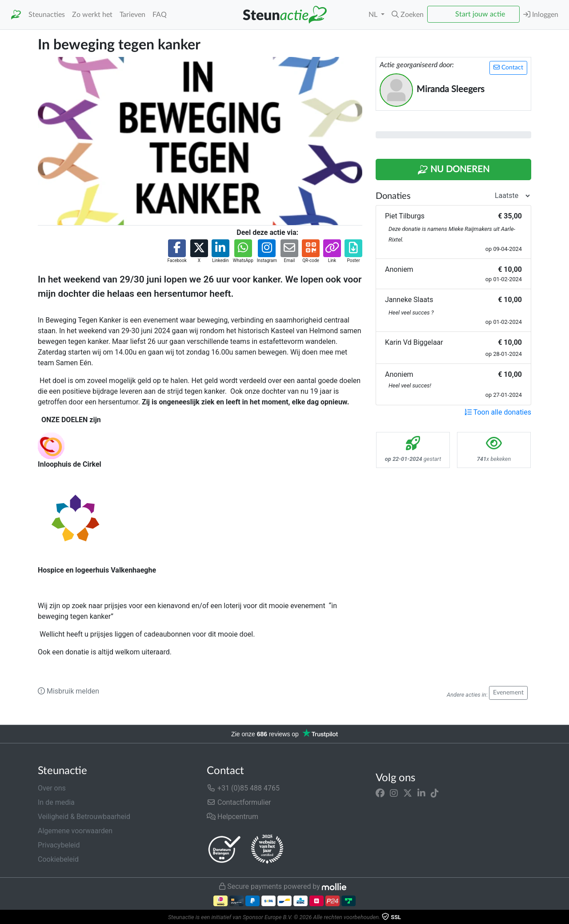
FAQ (160, 15)
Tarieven (132, 15)
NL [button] (374, 15)
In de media (56, 802)
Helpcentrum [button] (232, 817)
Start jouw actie (480, 14)
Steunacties (47, 15)
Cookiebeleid (58, 859)
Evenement (508, 693)
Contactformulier (239, 802)
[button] (408, 15)
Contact (508, 67)
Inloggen (541, 14)
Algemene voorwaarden (75, 831)
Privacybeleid (59, 845)
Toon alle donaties (498, 412)
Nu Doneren (453, 170)
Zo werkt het (92, 15)
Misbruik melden (68, 691)
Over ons (52, 788)
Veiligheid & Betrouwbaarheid (84, 817)
